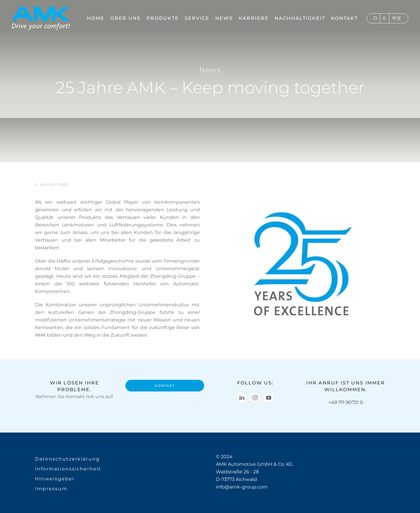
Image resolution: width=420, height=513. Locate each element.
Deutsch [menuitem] (375, 18)
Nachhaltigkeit (300, 18)
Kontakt (344, 18)
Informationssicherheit (68, 469)
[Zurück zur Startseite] (41, 18)
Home (96, 18)
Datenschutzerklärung (67, 459)
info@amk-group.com (242, 487)
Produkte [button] (163, 18)
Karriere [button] (254, 18)
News (224, 18)
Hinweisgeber (55, 479)
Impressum (51, 489)
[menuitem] (374, 18)
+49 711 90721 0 (346, 402)
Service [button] (197, 18)
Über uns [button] (125, 18)
